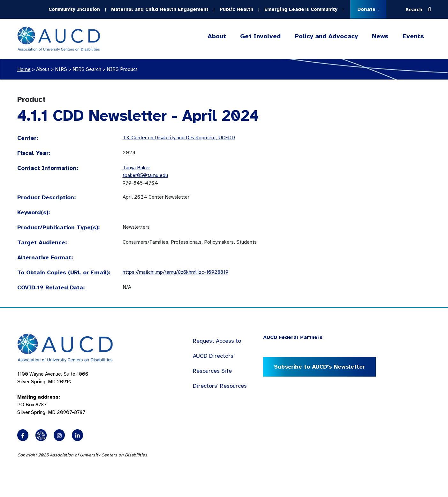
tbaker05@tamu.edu (145, 175)
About (217, 36)
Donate (368, 9)
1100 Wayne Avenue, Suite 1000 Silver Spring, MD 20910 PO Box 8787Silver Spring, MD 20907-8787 (53, 393)
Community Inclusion (74, 9)
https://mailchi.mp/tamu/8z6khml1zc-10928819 (175, 272)
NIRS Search (87, 69)
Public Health (236, 9)
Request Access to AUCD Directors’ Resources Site (217, 356)
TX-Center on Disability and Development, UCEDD (179, 138)
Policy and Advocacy (326, 36)
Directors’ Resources (220, 386)
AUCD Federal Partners (293, 337)
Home (24, 69)
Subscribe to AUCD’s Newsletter (319, 367)
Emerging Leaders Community (301, 9)
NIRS (61, 69)
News (380, 36)
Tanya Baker (136, 168)
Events (413, 36)
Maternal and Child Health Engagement (160, 9)
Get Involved (260, 36)
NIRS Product (122, 69)
